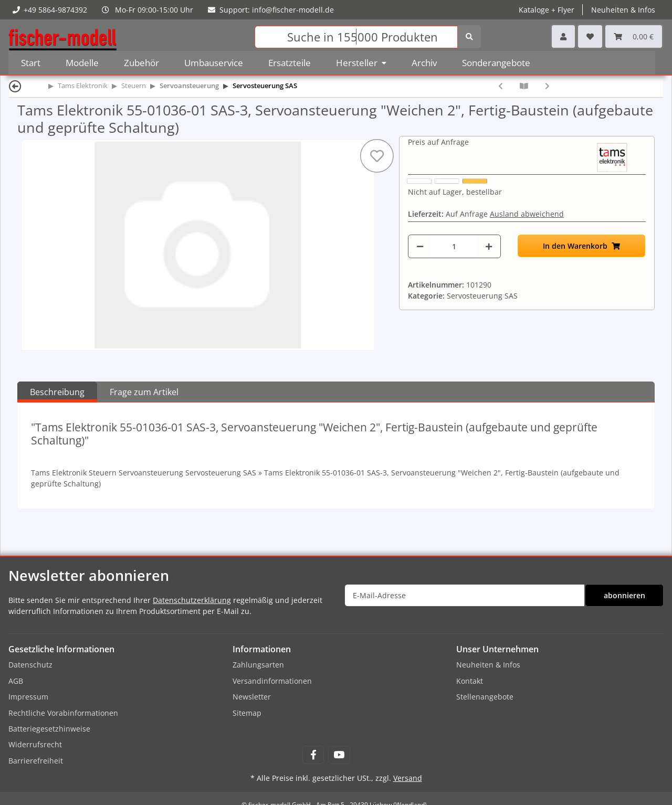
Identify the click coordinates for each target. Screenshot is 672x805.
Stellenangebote (485, 697)
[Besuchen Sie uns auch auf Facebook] (313, 755)
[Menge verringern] (420, 246)
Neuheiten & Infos (623, 10)
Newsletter (252, 697)
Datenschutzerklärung (192, 600)
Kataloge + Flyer (547, 10)
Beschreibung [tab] (57, 392)
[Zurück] (15, 86)
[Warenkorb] (634, 36)
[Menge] (454, 246)
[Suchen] (356, 37)
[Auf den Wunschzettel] (377, 156)
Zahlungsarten (258, 665)
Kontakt (470, 681)
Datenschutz (30, 665)
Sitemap (247, 713)
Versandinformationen (272, 681)
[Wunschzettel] (590, 36)
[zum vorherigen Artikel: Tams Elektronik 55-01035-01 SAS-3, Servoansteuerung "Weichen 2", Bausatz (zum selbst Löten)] (501, 86)
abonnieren (624, 595)
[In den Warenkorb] (582, 246)
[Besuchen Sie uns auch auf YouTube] (339, 755)
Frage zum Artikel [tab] (144, 392)
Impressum (28, 697)
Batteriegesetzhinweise (49, 729)
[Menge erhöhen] (489, 246)
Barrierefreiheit (36, 761)
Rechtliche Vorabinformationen (63, 713)
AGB (16, 681)
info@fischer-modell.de (293, 10)
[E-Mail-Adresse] (465, 595)
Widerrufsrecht (35, 744)
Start (31, 63)
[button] (563, 36)
